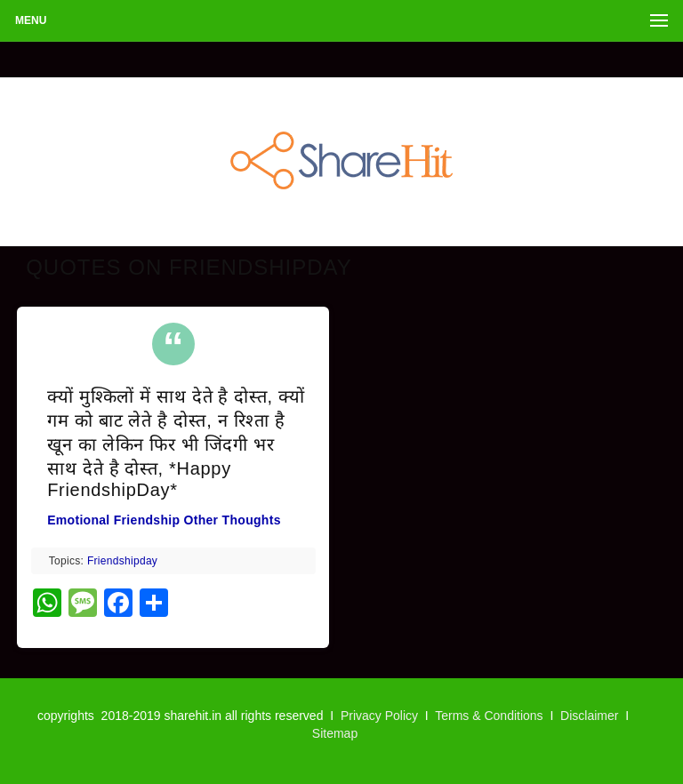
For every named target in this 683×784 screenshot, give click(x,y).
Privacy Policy (379, 716)
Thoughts (252, 520)
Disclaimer (589, 716)
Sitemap (335, 733)
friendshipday (122, 561)
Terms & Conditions (489, 716)
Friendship (147, 520)
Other (201, 520)
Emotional (78, 520)
